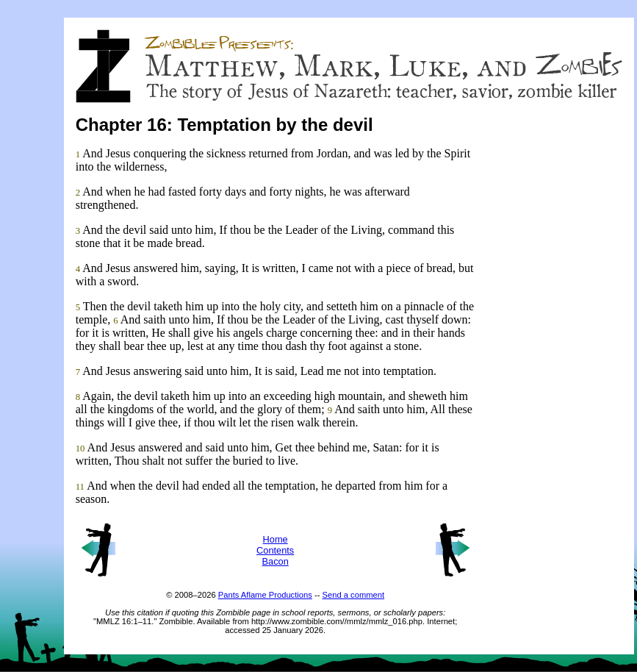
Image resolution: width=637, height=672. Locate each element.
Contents (275, 550)
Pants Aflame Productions (265, 595)
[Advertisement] (564, 368)
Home (276, 539)
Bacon (276, 561)
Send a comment (354, 595)
